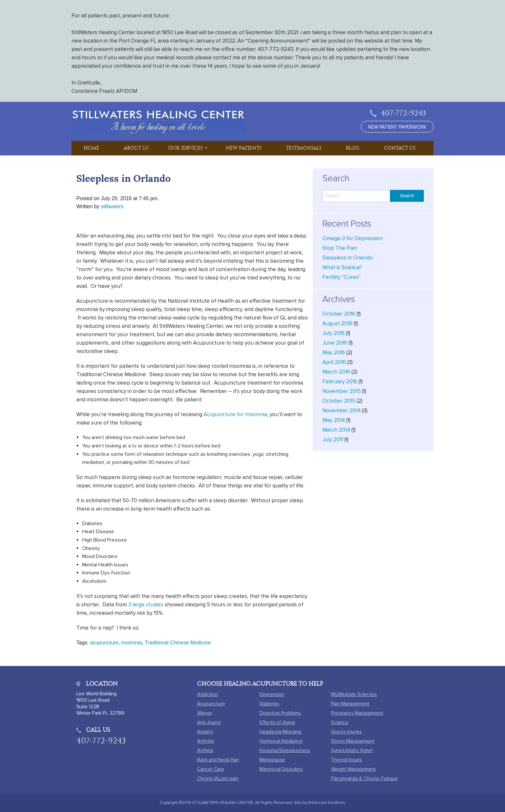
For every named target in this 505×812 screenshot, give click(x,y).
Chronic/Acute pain (218, 778)
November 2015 (342, 391)
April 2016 (334, 362)
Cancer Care (211, 769)
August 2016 (337, 323)
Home (91, 148)
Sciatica (340, 722)
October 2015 (339, 401)
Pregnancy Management (357, 713)
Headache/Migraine (281, 732)
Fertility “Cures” (342, 277)
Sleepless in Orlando (348, 258)
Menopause (272, 760)
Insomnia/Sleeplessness (285, 750)
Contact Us (400, 148)
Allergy (205, 713)
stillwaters (112, 206)
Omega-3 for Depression (353, 238)
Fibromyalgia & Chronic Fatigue (364, 778)
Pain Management (350, 704)
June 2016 (335, 343)
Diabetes (269, 704)
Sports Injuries (346, 732)
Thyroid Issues (347, 760)
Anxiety (205, 732)
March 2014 (336, 430)
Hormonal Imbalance (281, 741)
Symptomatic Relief (352, 750)
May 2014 (334, 420)
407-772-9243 (403, 113)
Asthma (205, 750)
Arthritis (206, 741)
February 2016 (340, 382)
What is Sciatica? (342, 267)
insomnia (132, 643)
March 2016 (336, 372)
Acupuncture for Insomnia (235, 414)
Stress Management (353, 741)
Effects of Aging (277, 722)
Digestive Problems (280, 713)
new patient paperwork (397, 127)
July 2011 (333, 440)
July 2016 (333, 333)
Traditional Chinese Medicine (178, 643)
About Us (136, 148)
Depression (272, 694)
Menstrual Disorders (281, 769)
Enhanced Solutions (327, 803)
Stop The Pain (340, 248)
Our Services (185, 148)
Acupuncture (211, 704)
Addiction (208, 694)
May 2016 (334, 352)
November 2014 (342, 411)
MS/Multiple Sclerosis (354, 694)
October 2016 (339, 314)
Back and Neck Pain (218, 760)
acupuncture (104, 643)
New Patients (244, 148)
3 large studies (146, 605)
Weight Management (353, 769)
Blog (353, 148)
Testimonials (304, 148)
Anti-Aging (209, 722)
